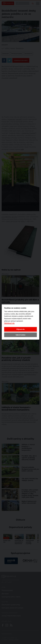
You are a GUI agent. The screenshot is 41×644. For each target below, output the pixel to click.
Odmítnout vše (9, 323)
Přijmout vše (20, 329)
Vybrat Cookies (20, 335)
